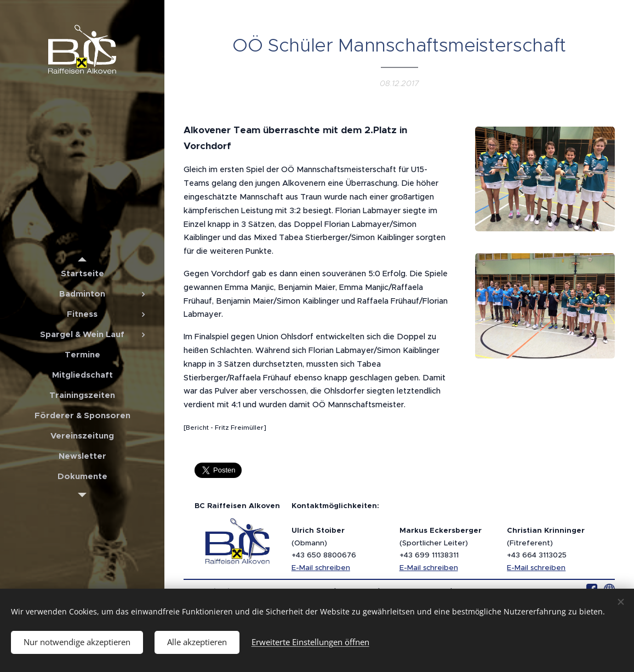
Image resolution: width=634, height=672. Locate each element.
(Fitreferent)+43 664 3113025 (546, 543)
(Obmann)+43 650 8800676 (324, 543)
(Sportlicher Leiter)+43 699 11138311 (441, 543)
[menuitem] (82, 273)
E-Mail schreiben (321, 568)
